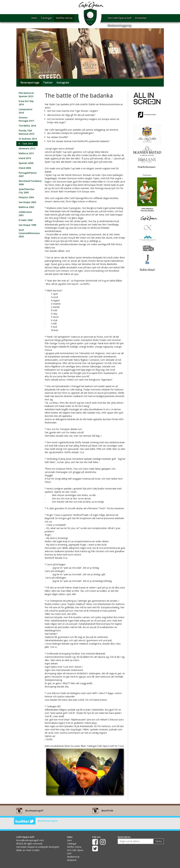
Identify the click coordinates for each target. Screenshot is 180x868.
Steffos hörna (64, 18)
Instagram (63, 83)
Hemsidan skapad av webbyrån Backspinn (38, 847)
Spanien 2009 (26, 163)
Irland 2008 (25, 168)
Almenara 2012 (27, 148)
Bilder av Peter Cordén (28, 850)
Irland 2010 (25, 158)
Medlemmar (73, 857)
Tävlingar (46, 18)
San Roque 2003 (27, 202)
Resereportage (30, 83)
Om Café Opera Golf (120, 18)
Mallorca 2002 (26, 207)
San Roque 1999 (27, 225)
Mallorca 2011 (26, 153)
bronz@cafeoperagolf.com (30, 840)
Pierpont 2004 (26, 197)
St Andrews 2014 (28, 139)
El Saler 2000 (26, 220)
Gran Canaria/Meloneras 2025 (29, 233)
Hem (34, 18)
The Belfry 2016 (27, 126)
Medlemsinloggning (120, 26)
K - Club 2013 (26, 144)
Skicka (159, 841)
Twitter (48, 83)
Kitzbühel (141, 18)
